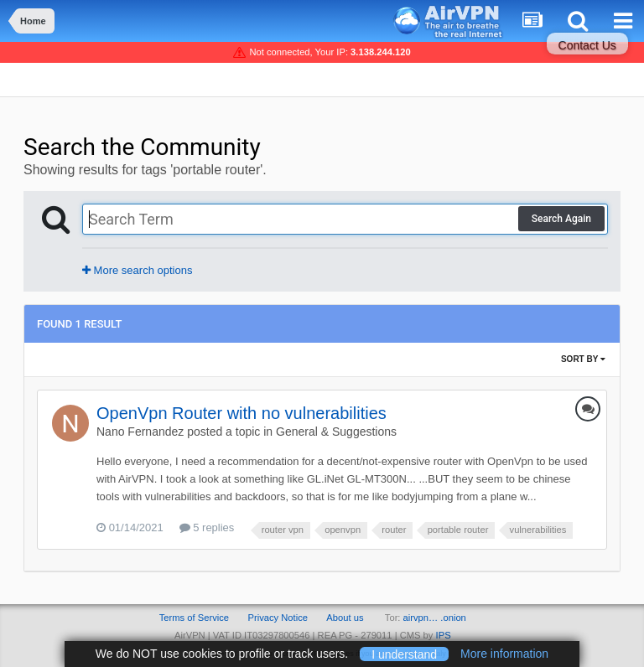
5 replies (207, 527)
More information (504, 654)
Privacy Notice (278, 618)
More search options (137, 270)
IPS (444, 635)
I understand (404, 654)
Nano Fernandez (140, 432)
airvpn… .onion (435, 618)
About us (345, 618)
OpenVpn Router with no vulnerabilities (241, 413)
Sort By (583, 359)
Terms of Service (194, 618)
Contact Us (587, 45)
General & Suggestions (336, 432)
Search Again (561, 219)
